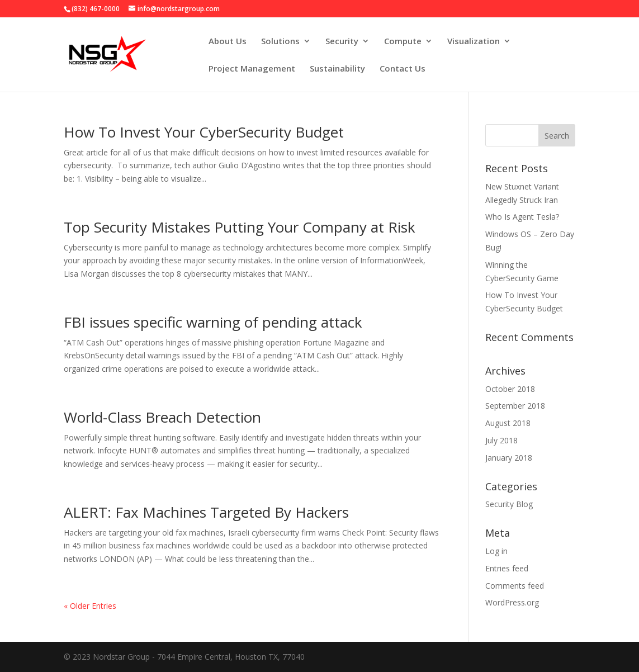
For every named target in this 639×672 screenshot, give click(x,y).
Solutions (280, 42)
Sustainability (337, 69)
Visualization (474, 42)
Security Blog (509, 504)
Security (342, 42)
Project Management (252, 69)
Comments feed (515, 586)
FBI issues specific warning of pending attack (213, 322)
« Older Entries (90, 606)
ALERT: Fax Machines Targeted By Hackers (206, 512)
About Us (228, 42)
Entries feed (507, 568)
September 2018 (515, 406)
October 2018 (510, 389)
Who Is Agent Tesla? (522, 217)
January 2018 (509, 458)
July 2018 (501, 440)
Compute (403, 42)
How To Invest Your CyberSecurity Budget (204, 132)
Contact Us (403, 69)
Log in (496, 551)
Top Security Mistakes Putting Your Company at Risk (240, 227)
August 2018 (508, 423)
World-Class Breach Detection (162, 417)
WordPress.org (512, 602)
